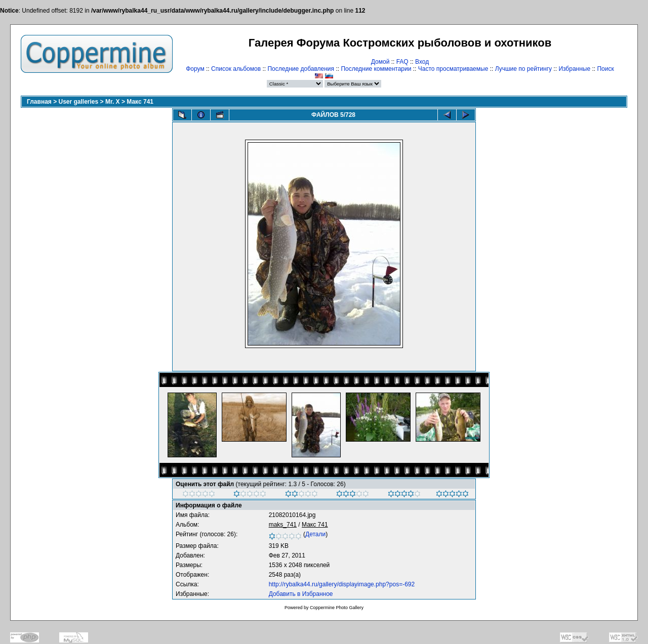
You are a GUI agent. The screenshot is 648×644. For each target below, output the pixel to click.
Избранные (574, 69)
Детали (315, 534)
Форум (195, 69)
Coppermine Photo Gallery (337, 608)
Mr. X (113, 102)
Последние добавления (301, 69)
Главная (39, 102)
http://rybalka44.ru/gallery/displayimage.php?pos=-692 (342, 584)
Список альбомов (236, 69)
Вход (422, 62)
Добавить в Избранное (301, 594)
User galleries (79, 102)
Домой (380, 62)
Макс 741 (140, 102)
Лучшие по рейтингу (523, 69)
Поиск (605, 69)
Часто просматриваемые (453, 69)
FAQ (402, 62)
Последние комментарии (376, 69)
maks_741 (283, 525)
